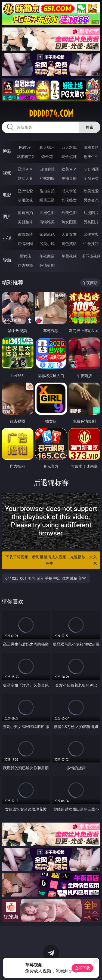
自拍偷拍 (47, 169)
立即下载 (82, 968)
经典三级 (47, 200)
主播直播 (69, 178)
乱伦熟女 (69, 200)
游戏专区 (91, 147)
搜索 (89, 127)
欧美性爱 (91, 191)
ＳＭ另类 (91, 178)
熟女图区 (69, 222)
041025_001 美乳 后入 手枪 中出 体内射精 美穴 (46, 578)
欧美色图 (69, 213)
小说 (7, 238)
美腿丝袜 (25, 222)
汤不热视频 (91, 256)
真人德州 (47, 147)
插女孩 (25, 256)
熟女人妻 (25, 178)
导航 (7, 260)
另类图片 (91, 222)
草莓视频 (69, 256)
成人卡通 (69, 191)
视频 (7, 173)
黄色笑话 (69, 244)
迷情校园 (25, 244)
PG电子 (25, 147)
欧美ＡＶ (69, 169)
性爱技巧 (91, 244)
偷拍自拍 (47, 191)
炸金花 (47, 156)
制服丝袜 (25, 200)
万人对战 (69, 147)
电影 (7, 195)
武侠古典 (91, 234)
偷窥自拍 (25, 213)
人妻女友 (69, 234)
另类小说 (47, 244)
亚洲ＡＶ (25, 169)
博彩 (7, 151)
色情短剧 (47, 265)
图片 (7, 216)
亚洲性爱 (25, 191)
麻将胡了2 (25, 156)
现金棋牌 (69, 156)
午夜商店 (47, 256)
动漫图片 (91, 213)
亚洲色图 (47, 213)
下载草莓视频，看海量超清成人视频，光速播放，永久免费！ (52, 560)
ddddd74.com (51, 113)
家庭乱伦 (47, 234)
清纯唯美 (47, 222)
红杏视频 (25, 265)
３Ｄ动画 (91, 169)
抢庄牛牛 (91, 156)
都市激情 (25, 234)
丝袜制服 (47, 178)
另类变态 (91, 200)
